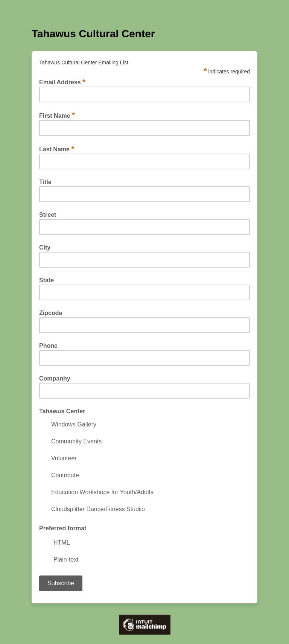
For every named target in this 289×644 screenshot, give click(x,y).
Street (48, 215)
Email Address (62, 82)
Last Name (57, 149)
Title (45, 182)
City (45, 248)
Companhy (55, 379)
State (46, 280)
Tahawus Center (62, 411)
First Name (57, 116)
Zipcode (51, 313)
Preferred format (63, 528)
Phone (48, 346)
